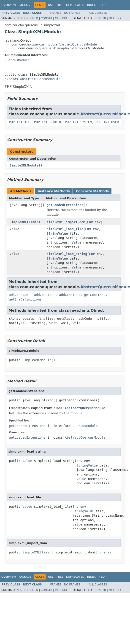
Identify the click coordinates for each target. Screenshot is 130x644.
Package (25, 5)
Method (61, 18)
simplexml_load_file (65, 229)
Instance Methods (54, 191)
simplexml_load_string (67, 254)
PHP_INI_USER (107, 122)
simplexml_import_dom (66, 222)
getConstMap (95, 295)
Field (34, 18)
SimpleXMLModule (24, 165)
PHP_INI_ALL (20, 122)
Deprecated (75, 5)
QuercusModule (17, 60)
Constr (46, 18)
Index (92, 5)
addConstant (20, 295)
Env (90, 222)
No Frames (72, 13)
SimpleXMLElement (25, 222)
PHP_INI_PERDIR (48, 122)
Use (51, 5)
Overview (9, 5)
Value (14, 229)
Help (102, 5)
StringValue (57, 233)
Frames (56, 13)
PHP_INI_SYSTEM (78, 122)
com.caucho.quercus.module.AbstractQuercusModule (54, 44)
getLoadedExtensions (65, 205)
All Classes (98, 13)
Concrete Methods (92, 191)
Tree (60, 5)
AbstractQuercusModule (40, 79)
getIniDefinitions (25, 299)
